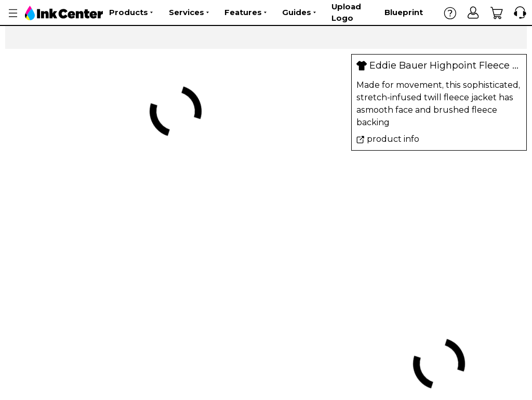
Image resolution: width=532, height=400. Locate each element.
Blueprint (404, 12)
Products (131, 12)
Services (189, 12)
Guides (299, 12)
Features (245, 12)
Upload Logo (346, 12)
